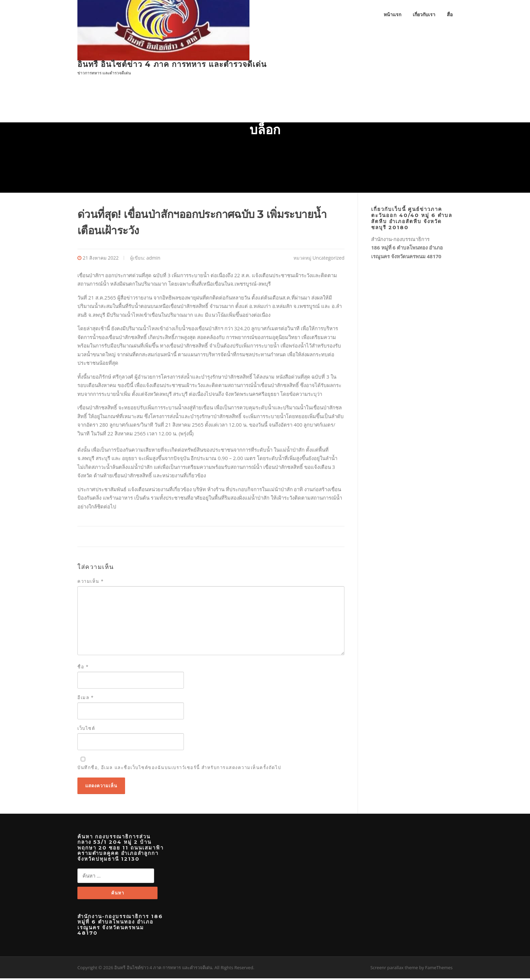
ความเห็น (91, 582)
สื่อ (450, 14)
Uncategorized (329, 259)
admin (153, 259)
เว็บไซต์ (86, 730)
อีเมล (86, 698)
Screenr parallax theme (394, 969)
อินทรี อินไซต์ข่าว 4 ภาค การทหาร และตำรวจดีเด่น (172, 64)
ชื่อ (83, 668)
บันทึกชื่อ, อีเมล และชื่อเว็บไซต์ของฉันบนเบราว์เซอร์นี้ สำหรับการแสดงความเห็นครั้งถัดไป (179, 769)
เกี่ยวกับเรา (424, 14)
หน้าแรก (392, 14)
